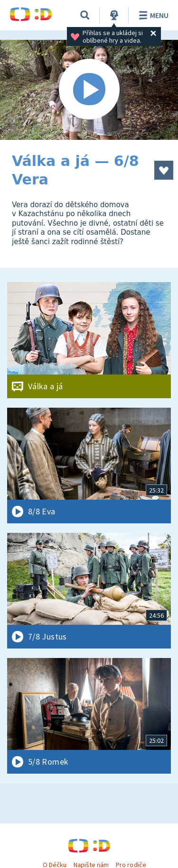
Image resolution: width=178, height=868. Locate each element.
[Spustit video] (89, 90)
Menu (152, 15)
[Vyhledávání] (85, 15)
